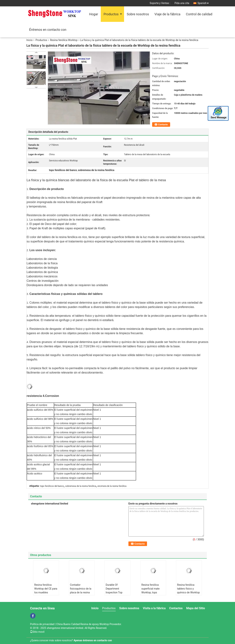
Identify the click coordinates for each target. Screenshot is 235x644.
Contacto (163, 124)
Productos (111, 14)
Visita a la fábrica (154, 608)
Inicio (30, 40)
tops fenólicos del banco (52, 486)
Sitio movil (37, 632)
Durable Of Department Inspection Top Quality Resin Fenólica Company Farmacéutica (116, 594)
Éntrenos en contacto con (48, 30)
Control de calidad (199, 14)
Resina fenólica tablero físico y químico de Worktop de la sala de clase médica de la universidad (188, 594)
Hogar (94, 14)
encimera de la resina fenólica (112, 486)
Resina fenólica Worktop (64, 40)
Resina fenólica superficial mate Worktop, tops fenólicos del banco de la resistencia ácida (152, 594)
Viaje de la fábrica (168, 14)
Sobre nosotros (138, 14)
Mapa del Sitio (196, 608)
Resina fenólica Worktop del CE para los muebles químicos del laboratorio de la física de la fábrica (46, 594)
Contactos (176, 608)
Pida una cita (182, 3)
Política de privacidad (42, 624)
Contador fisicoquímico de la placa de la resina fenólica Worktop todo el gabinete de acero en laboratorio (81, 594)
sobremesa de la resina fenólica (81, 486)
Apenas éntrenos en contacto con (93, 640)
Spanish (203, 3)
